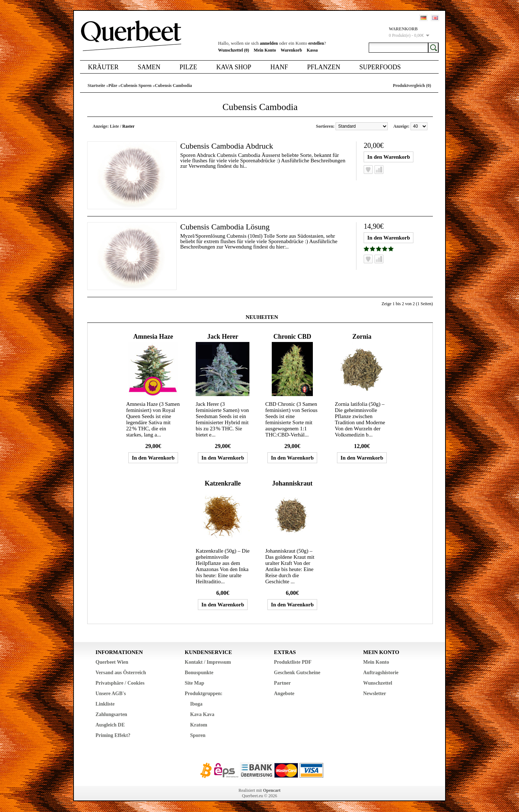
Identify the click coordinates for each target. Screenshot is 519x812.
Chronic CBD (292, 337)
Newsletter (375, 694)
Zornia (362, 337)
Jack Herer (223, 337)
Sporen (198, 735)
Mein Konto (265, 50)
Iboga (196, 704)
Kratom (199, 725)
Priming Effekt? (113, 735)
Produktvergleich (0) (412, 85)
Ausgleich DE (110, 725)
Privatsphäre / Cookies (120, 683)
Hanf (279, 67)
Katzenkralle (223, 483)
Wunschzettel (378, 683)
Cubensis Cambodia (173, 85)
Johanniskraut (292, 483)
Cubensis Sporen (136, 85)
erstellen (316, 43)
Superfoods (380, 67)
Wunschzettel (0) (234, 50)
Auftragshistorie (381, 673)
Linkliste (105, 704)
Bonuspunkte (199, 673)
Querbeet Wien (112, 662)
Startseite (96, 85)
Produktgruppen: (204, 694)
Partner (282, 683)
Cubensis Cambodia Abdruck (227, 146)
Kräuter (103, 67)
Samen (149, 67)
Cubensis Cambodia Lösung (225, 227)
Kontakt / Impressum (208, 662)
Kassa (312, 50)
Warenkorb (291, 50)
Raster (128, 126)
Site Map (195, 683)
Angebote (284, 694)
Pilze (188, 67)
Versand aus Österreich (121, 673)
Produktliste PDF (293, 662)
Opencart (272, 790)
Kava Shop (234, 67)
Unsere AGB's (111, 694)
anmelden (269, 43)
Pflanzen (324, 67)
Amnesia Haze (153, 337)
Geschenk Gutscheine (297, 673)
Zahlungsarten (111, 714)
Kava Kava (202, 714)
